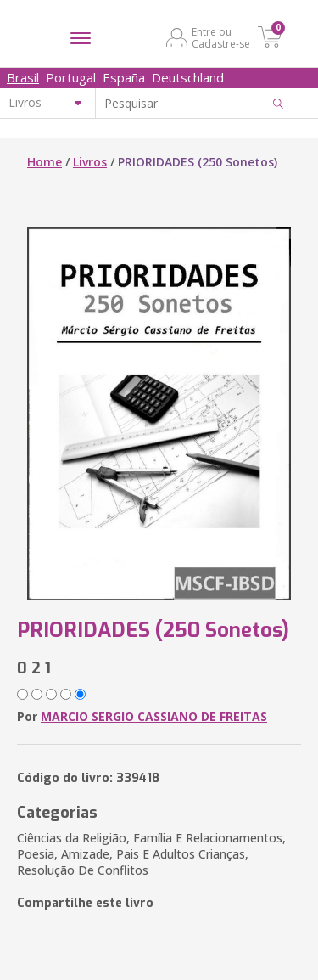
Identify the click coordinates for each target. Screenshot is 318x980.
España (124, 77)
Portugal (71, 77)
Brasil (23, 77)
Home (45, 162)
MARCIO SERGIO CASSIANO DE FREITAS (154, 716)
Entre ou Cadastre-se (221, 37)
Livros (90, 162)
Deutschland (188, 77)
